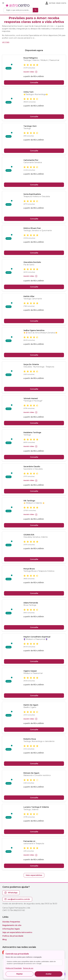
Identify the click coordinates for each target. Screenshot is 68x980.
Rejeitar (20, 974)
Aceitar (49, 974)
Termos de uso (28, 968)
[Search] (18, 10)
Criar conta (61, 3)
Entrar (52, 3)
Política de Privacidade (14, 968)
